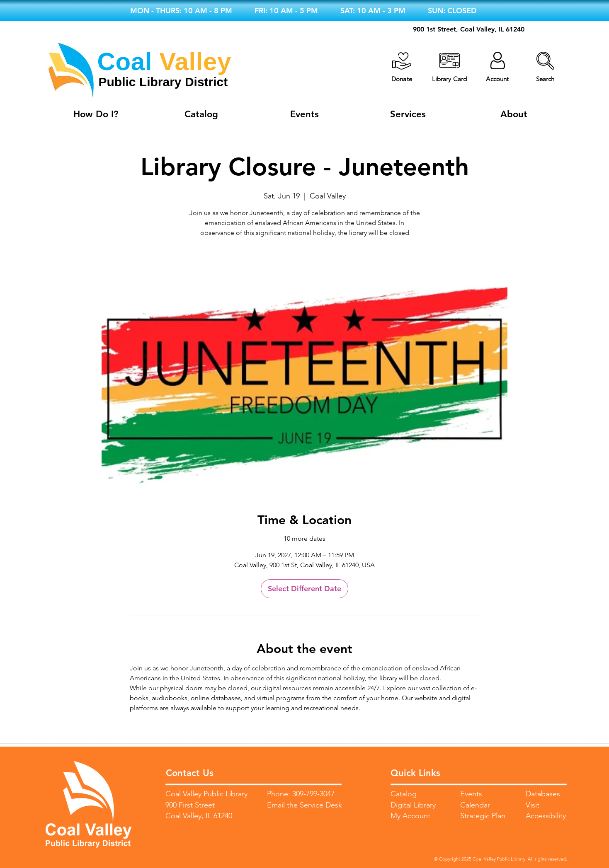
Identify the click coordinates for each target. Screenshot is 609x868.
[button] (545, 61)
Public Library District (163, 82)
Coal (125, 62)
